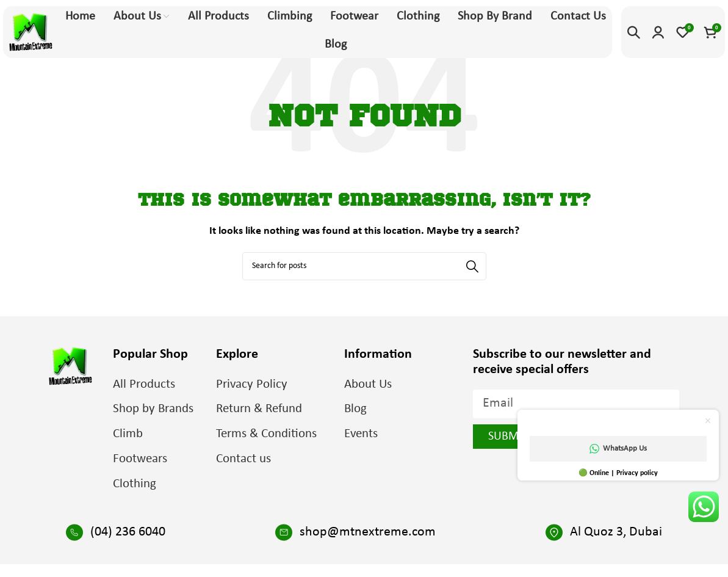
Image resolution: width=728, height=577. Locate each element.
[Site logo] (31, 32)
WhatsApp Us (618, 449)
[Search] (633, 32)
